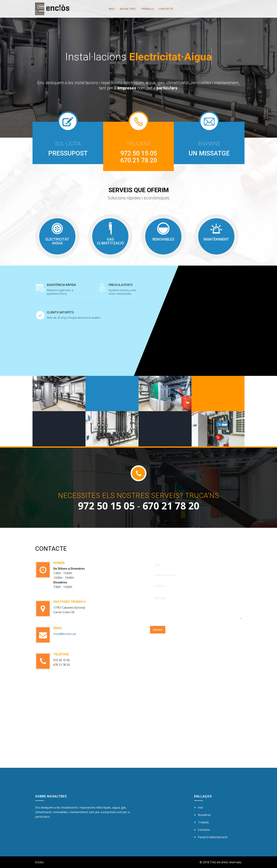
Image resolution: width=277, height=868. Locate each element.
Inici (112, 9)
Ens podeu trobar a (70, 602)
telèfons (61, 654)
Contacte (166, 9)
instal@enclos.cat (65, 634)
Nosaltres (128, 9)
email (58, 628)
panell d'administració (213, 837)
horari (59, 563)
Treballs (147, 9)
